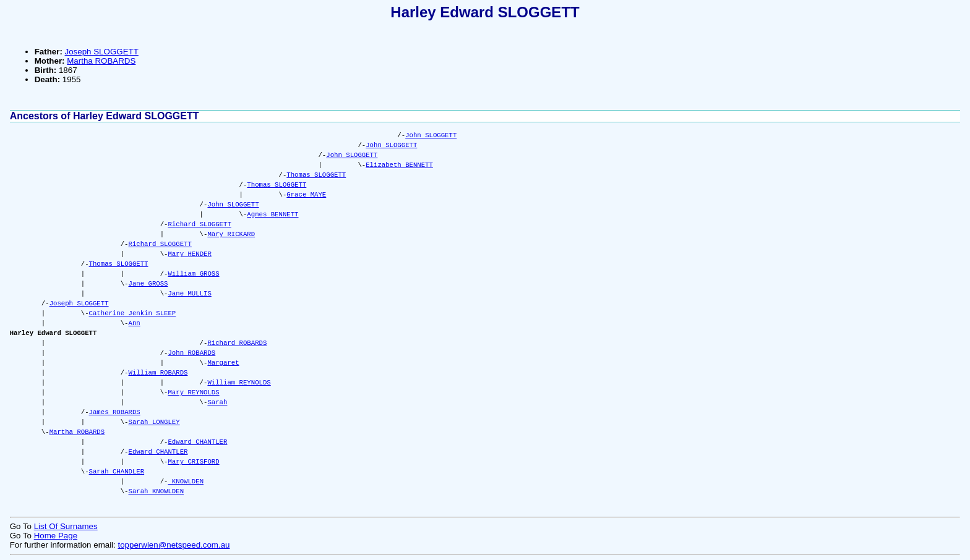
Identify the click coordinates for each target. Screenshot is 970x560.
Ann (135, 323)
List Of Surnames (66, 526)
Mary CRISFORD (193, 462)
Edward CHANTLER (197, 442)
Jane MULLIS (189, 294)
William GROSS (193, 274)
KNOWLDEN (186, 482)
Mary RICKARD (231, 234)
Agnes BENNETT (273, 214)
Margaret (223, 363)
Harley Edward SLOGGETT (485, 12)
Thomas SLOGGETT (316, 175)
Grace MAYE (306, 195)
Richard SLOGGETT (199, 224)
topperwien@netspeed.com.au (174, 545)
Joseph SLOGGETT (102, 52)
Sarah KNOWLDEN (157, 491)
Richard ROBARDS (237, 343)
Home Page (56, 536)
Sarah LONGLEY (154, 422)
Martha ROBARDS (101, 61)
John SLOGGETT (431, 135)
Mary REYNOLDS (193, 392)
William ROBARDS (158, 373)
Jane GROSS (148, 284)
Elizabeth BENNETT (399, 165)
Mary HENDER (189, 254)
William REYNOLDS (239, 383)
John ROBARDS (191, 353)
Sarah (217, 402)
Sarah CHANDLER (117, 472)
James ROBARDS (115, 412)
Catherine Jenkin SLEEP (133, 313)
